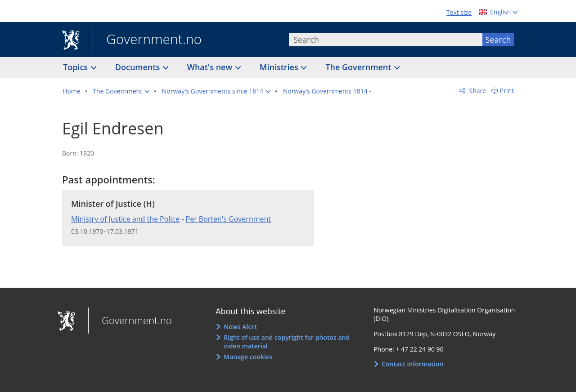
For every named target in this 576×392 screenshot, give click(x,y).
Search (498, 40)
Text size (459, 12)
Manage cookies (248, 357)
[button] (121, 91)
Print (507, 91)
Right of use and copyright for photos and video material (287, 342)
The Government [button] (359, 67)
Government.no (147, 40)
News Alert (240, 327)
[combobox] (386, 40)
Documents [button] (139, 67)
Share (477, 91)
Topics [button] (76, 67)
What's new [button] (211, 67)
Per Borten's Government (229, 219)
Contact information (412, 364)
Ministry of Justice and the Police (125, 219)
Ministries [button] (280, 67)
